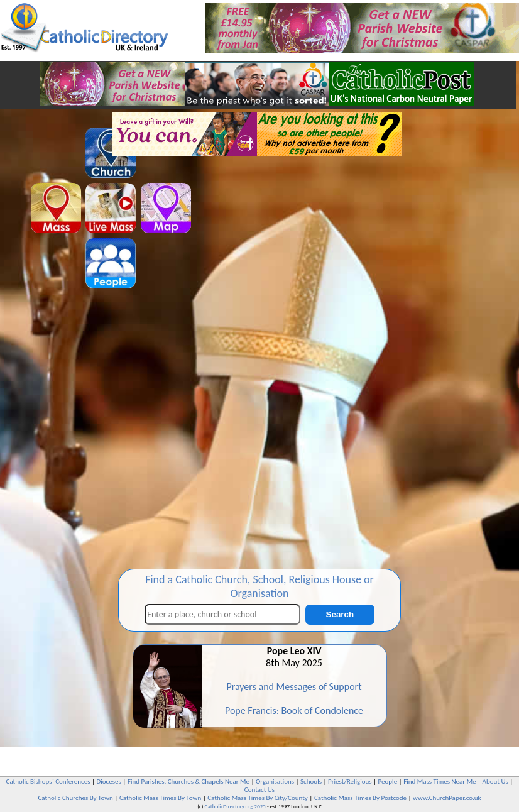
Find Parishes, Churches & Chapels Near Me (188, 782)
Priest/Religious (350, 782)
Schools (311, 782)
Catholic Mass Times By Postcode (360, 798)
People (388, 782)
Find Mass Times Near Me (440, 782)
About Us (495, 782)
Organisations (275, 782)
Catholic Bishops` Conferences (48, 782)
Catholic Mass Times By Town (160, 798)
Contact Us (259, 790)
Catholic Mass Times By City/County (258, 798)
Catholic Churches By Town (75, 798)
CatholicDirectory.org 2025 (235, 806)
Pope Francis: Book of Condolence (294, 710)
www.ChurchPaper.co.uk (447, 798)
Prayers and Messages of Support (294, 687)
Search (340, 614)
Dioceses (109, 782)
